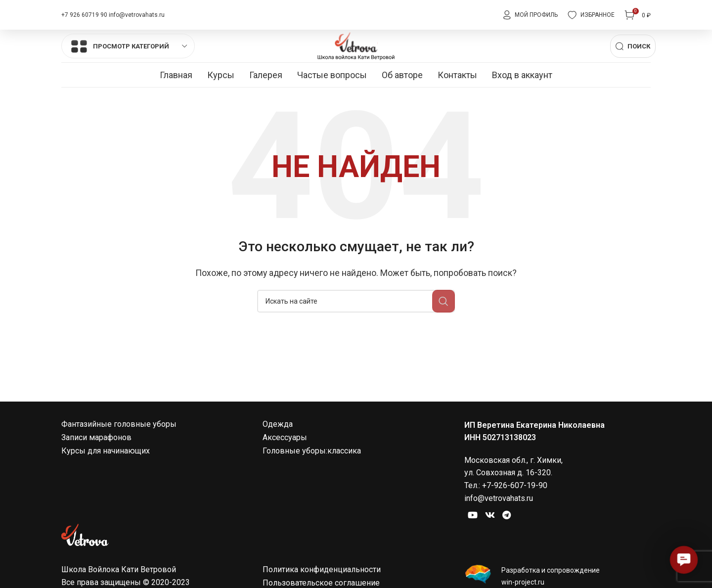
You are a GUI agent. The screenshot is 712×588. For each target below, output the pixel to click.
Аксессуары (285, 462)
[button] (684, 560)
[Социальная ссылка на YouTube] (476, 543)
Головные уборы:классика (312, 475)
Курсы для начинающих (106, 475)
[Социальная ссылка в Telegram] (521, 543)
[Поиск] (633, 59)
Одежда (278, 449)
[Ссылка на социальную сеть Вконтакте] (499, 543)
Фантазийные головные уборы (119, 449)
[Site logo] (356, 58)
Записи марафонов (96, 462)
